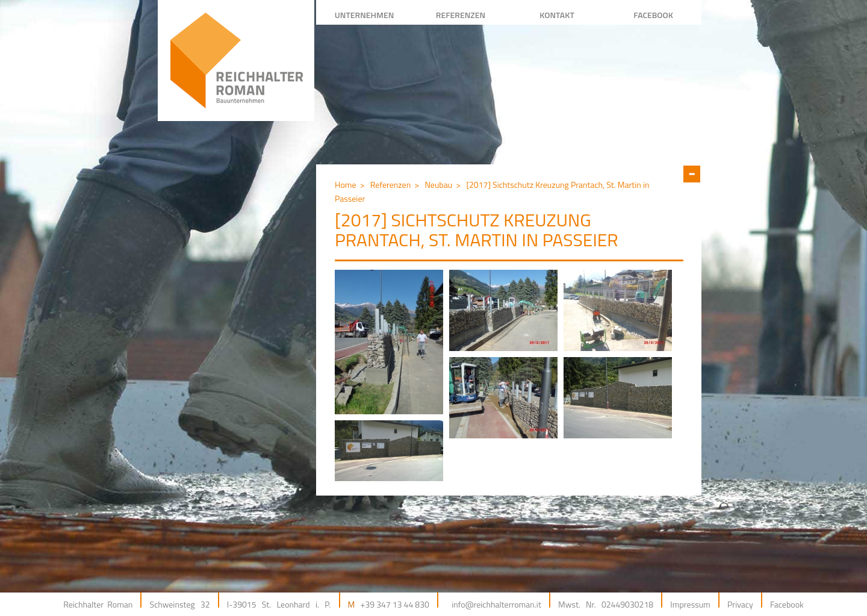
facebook (653, 15)
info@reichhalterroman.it (496, 604)
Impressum (690, 604)
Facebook (787, 604)
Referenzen (390, 185)
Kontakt (557, 15)
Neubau (438, 185)
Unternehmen (365, 15)
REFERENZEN (461, 15)
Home (346, 185)
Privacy (740, 604)
